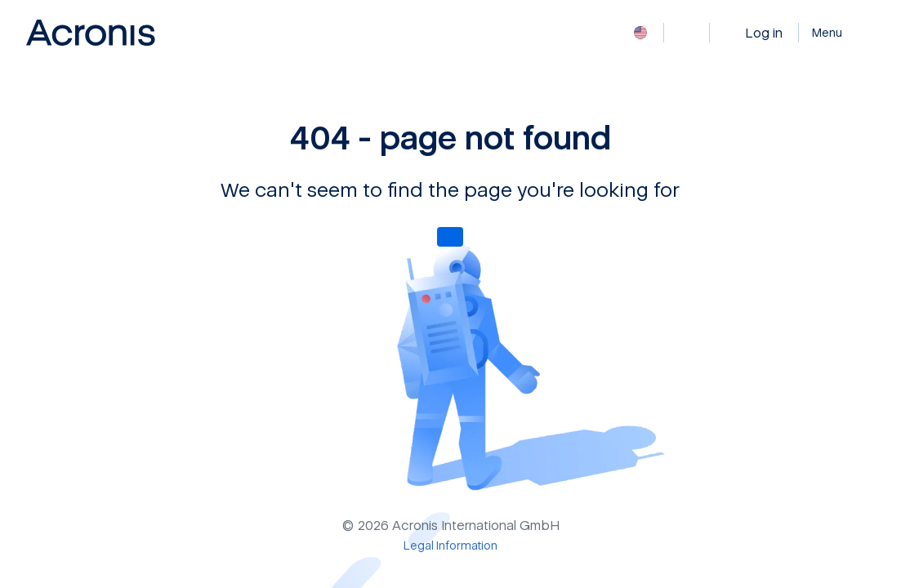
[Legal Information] (450, 545)
